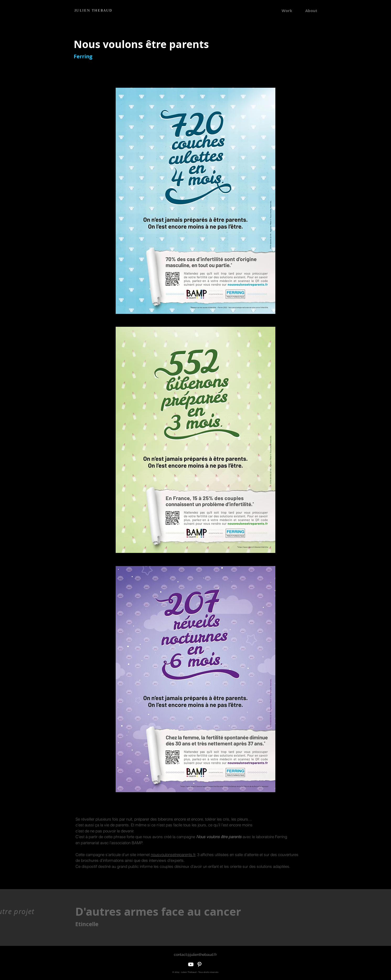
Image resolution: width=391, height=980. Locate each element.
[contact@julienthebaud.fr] (195, 955)
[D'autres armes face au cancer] (161, 911)
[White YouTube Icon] (191, 964)
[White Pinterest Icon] (199, 964)
